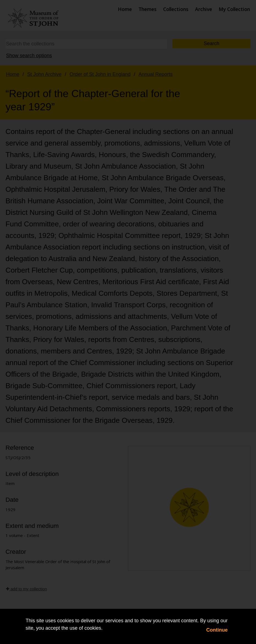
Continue (217, 630)
